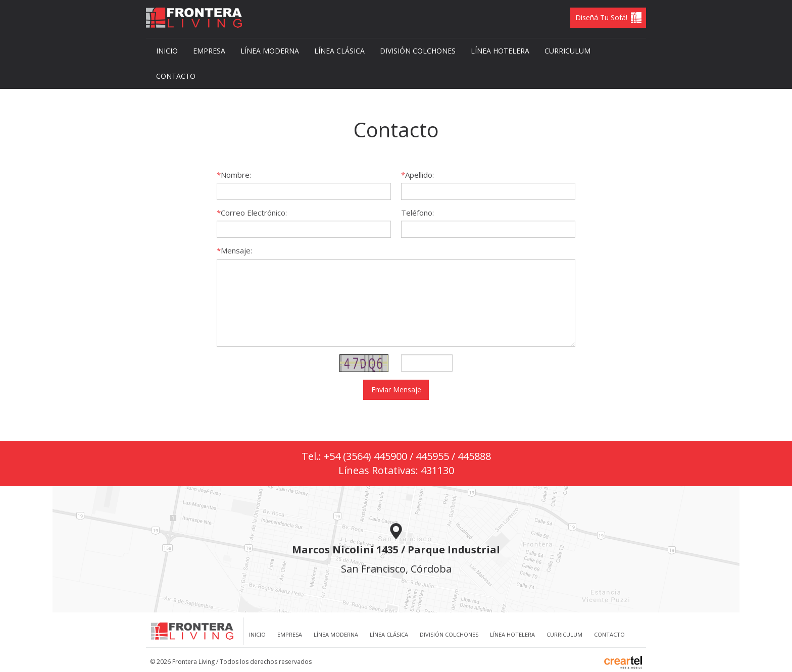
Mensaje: (236, 250)
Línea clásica (339, 51)
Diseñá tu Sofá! (601, 17)
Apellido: (419, 175)
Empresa (209, 51)
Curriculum (567, 51)
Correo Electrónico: (254, 213)
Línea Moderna (270, 51)
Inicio (167, 51)
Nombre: (236, 175)
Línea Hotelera (500, 51)
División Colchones (418, 51)
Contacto (176, 76)
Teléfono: (417, 213)
